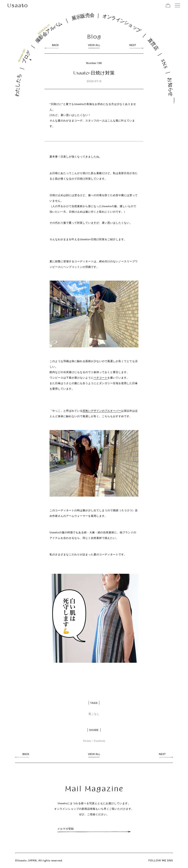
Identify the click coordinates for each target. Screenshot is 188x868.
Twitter (87, 741)
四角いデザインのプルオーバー (102, 411)
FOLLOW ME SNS (161, 860)
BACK (55, 46)
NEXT (133, 46)
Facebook (99, 741)
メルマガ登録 (66, 829)
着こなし (94, 714)
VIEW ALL (94, 46)
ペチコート (101, 378)
